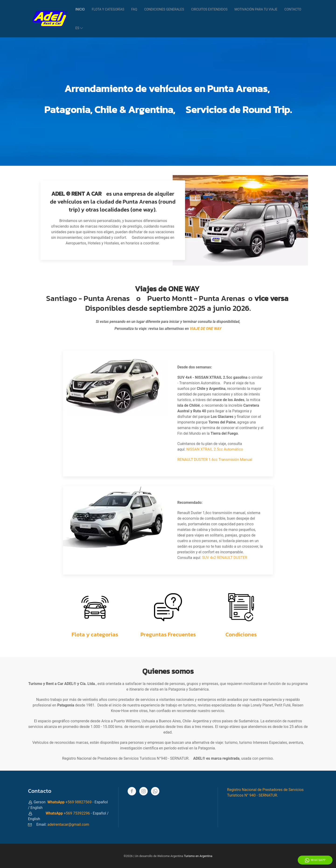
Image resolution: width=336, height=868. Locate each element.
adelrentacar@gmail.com (68, 824)
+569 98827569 (79, 802)
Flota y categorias (95, 634)
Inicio (80, 9)
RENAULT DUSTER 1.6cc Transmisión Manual (215, 460)
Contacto (293, 9)
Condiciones (241, 634)
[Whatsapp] (155, 791)
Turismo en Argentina (198, 856)
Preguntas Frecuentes (168, 634)
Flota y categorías (108, 9)
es (80, 28)
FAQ (134, 9)
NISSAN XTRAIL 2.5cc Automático (215, 449)
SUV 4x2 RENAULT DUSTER (225, 558)
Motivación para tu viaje (256, 9)
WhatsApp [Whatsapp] (315, 860)
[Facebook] (132, 791)
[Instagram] (143, 791)
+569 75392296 (77, 813)
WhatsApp (56, 802)
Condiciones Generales (164, 9)
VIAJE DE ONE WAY (206, 329)
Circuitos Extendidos (209, 9)
